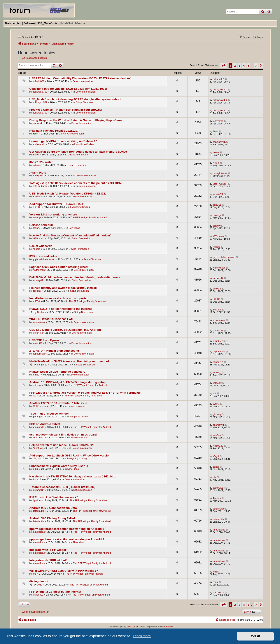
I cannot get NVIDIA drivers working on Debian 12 (63, 141)
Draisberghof (13, 23)
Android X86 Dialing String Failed (52, 518)
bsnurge (37, 217)
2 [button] (235, 65)
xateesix (37, 385)
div (34, 479)
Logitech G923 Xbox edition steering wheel (59, 267)
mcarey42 (38, 280)
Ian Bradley (168, 627)
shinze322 (38, 595)
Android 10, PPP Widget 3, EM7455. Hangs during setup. (68, 382)
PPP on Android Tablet (45, 424)
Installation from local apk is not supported (59, 298)
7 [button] (256, 65)
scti (34, 396)
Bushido (42, 312)
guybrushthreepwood (44, 259)
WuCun (37, 437)
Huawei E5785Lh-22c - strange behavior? (57, 372)
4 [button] (244, 65)
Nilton (36, 165)
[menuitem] (39, 37)
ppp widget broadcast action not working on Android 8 (67, 529)
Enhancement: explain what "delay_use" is (59, 466)
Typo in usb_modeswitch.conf (50, 414)
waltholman (39, 270)
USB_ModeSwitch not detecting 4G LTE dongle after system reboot (75, 99)
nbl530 (36, 301)
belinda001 (38, 81)
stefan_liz (38, 333)
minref (36, 155)
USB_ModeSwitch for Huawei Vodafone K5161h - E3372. (68, 194)
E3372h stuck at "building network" (53, 497)
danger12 (42, 365)
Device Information (83, 81)
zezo (40, 585)
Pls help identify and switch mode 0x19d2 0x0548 (63, 288)
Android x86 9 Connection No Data (53, 508)
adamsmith (38, 427)
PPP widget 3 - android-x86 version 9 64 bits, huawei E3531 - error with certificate (85, 393)
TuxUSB (37, 207)
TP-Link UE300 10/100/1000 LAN (51, 319)
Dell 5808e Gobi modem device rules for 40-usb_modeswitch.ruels (75, 277)
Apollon (37, 500)
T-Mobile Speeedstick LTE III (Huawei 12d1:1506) (62, 487)
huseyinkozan (40, 176)
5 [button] (248, 65)
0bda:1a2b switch (41, 162)
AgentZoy (38, 448)
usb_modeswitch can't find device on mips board (63, 435)
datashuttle (38, 511)
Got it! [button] (255, 636)
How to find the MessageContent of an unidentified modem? (71, 235)
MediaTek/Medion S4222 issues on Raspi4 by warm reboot (69, 361)
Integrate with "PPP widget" (48, 550)
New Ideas (74, 228)
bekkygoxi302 (40, 92)
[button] (224, 65)
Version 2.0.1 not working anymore (53, 214)
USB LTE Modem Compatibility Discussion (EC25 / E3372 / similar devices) (80, 78)
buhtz (36, 469)
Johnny (36, 228)
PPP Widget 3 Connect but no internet (55, 592)
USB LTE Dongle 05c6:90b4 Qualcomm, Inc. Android (65, 330)
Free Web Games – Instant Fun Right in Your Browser (66, 110)
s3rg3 (36, 458)
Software (29, 23)
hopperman (39, 354)
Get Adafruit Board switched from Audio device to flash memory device (78, 152)
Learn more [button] (142, 636)
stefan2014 (38, 490)
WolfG (36, 406)
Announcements (76, 134)
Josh (35, 134)
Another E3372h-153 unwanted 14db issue (58, 403)
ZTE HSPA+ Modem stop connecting (54, 351)
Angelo (36, 249)
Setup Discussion (85, 102)
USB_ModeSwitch (48, 23)
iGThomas (38, 238)
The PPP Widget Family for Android (89, 217)
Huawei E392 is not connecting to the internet (60, 309)
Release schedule (41, 225)
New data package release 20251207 (54, 131)
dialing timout (39, 581)
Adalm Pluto (38, 173)
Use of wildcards (41, 246)
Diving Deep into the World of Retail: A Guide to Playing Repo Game (76, 120)
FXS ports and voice (43, 256)
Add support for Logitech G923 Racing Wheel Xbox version (70, 455)
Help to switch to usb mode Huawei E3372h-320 (62, 445)
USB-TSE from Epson (44, 340)
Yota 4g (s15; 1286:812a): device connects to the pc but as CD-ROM (75, 183)
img (35, 574)
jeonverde (38, 123)
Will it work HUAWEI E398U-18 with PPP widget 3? (64, 571)
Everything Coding (84, 144)
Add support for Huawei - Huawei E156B (57, 204)
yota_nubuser (40, 186)
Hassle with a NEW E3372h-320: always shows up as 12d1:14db (73, 476)
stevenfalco (39, 322)
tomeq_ (37, 375)
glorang (37, 417)
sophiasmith (39, 144)
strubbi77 (38, 343)
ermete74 (38, 196)
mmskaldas (39, 532)
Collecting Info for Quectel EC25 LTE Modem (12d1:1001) (68, 89)
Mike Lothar (132, 627)
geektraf (37, 291)
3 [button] (239, 65)
